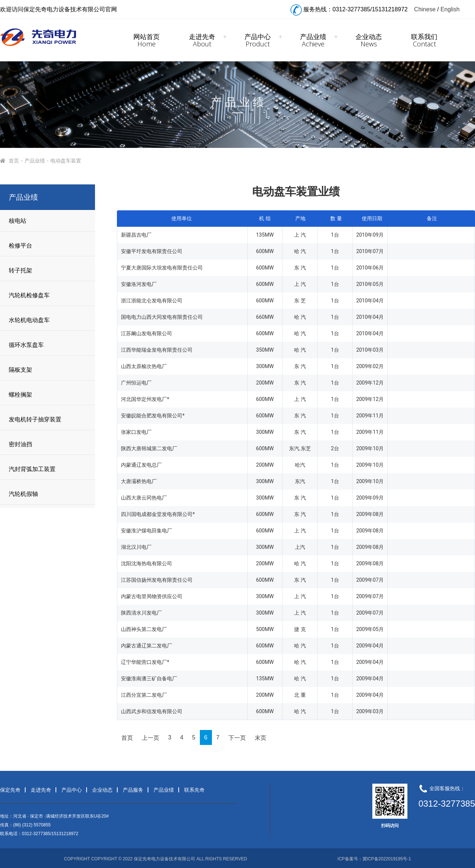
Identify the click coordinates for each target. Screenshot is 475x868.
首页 (14, 161)
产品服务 (133, 790)
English (450, 9)
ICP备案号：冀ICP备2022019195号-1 (374, 859)
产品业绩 (313, 40)
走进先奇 (202, 40)
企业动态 (369, 40)
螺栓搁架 (20, 395)
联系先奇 (194, 790)
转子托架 (20, 270)
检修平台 (20, 246)
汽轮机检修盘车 (29, 295)
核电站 (18, 221)
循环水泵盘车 (26, 345)
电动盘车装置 (66, 161)
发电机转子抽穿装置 (35, 419)
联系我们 (424, 40)
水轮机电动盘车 (29, 320)
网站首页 (147, 40)
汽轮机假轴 (23, 494)
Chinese (425, 9)
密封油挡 (20, 444)
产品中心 (258, 40)
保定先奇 (10, 790)
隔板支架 (20, 370)
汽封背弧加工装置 (32, 469)
